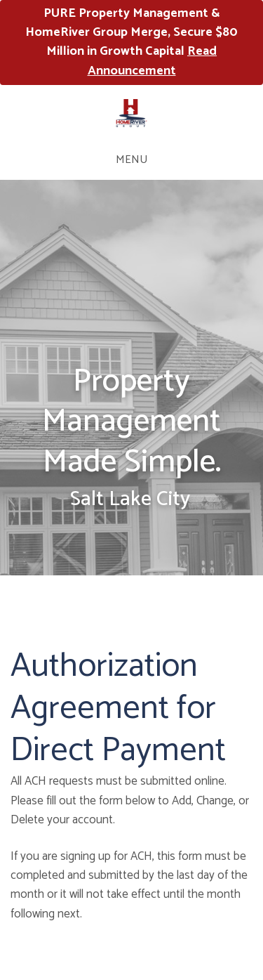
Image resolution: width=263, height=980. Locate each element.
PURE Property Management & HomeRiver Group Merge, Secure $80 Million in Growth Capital (131, 42)
